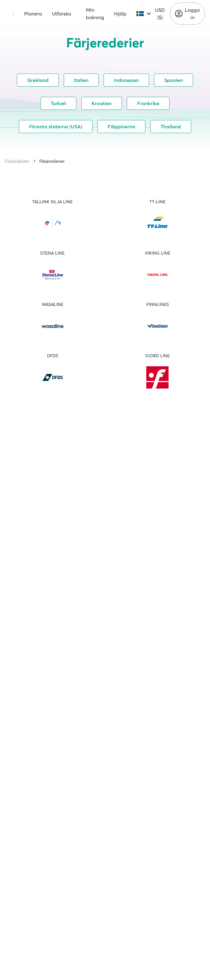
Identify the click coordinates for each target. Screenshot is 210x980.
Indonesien (126, 80)
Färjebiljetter (17, 161)
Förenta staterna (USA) (56, 127)
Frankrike (148, 103)
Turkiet (58, 103)
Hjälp (120, 14)
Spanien (174, 80)
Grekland (38, 80)
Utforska (62, 14)
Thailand (171, 127)
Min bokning (95, 14)
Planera (33, 14)
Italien (81, 80)
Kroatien (102, 103)
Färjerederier (52, 161)
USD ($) (160, 14)
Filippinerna (121, 127)
